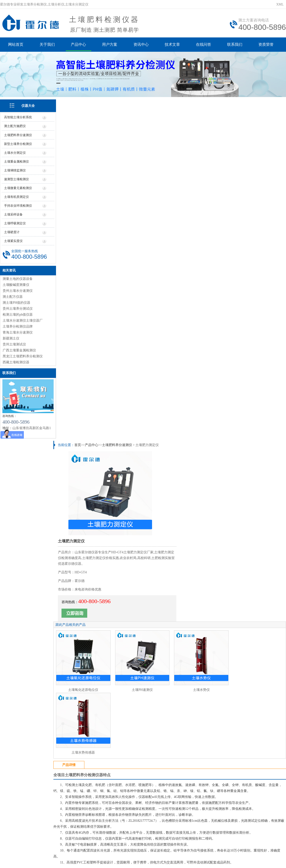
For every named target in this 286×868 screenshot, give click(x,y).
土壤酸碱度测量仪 (16, 284)
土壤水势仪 (199, 263)
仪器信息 (81, 811)
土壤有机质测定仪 (16, 196)
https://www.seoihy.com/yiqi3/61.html (97, 791)
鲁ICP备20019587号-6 (87, 852)
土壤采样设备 (13, 214)
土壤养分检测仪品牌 (18, 326)
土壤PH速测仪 (141, 263)
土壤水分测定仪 (15, 152)
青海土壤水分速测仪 (18, 332)
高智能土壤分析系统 (18, 117)
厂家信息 (131, 811)
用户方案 (110, 45)
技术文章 (173, 45)
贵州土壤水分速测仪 (18, 290)
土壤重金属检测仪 (16, 161)
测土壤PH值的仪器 (16, 302)
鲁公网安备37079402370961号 (128, 852)
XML (280, 4)
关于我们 (47, 45)
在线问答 (204, 45)
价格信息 (106, 811)
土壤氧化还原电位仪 (83, 263)
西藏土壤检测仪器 (16, 362)
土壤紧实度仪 (13, 240)
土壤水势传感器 (257, 263)
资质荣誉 (267, 45)
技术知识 (205, 811)
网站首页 (16, 45)
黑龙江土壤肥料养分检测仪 (23, 356)
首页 (79, 103)
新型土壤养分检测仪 (18, 143)
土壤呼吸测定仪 (15, 223)
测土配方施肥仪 (15, 126)
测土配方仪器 (13, 296)
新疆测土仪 (11, 338)
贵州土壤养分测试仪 (18, 308)
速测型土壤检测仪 (16, 179)
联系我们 (236, 45)
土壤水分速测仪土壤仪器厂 (23, 320)
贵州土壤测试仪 (14, 344)
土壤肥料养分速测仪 (18, 135)
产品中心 (79, 45)
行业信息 (180, 811)
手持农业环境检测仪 (18, 205)
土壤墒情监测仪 (15, 170)
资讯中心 (142, 45)
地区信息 (155, 811)
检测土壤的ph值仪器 (18, 314)
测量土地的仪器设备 (18, 278)
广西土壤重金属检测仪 (19, 350)
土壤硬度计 (12, 232)
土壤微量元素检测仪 (18, 187)
